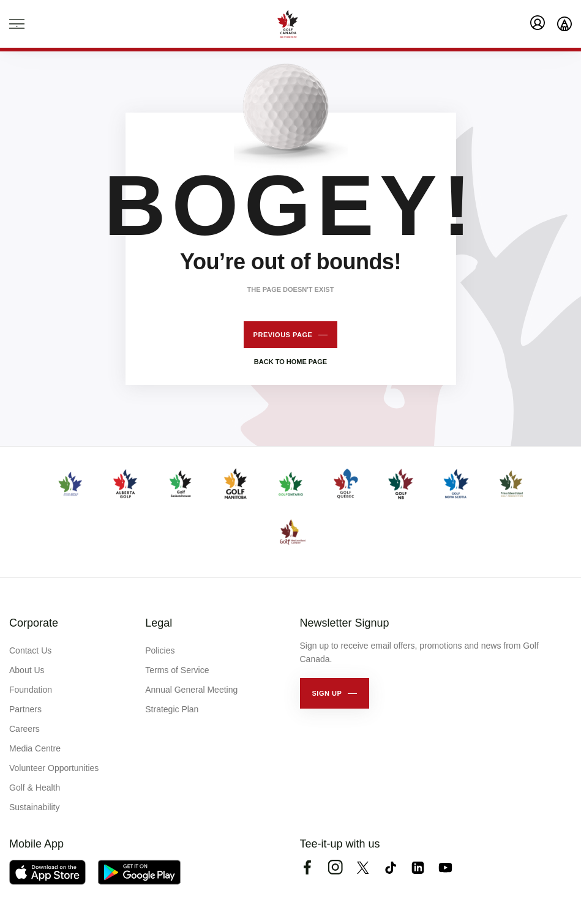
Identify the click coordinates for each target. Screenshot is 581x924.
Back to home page (290, 362)
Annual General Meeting (191, 690)
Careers (24, 729)
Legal (159, 623)
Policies (160, 650)
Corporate (34, 623)
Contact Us (30, 650)
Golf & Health (35, 788)
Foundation (31, 690)
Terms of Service (177, 670)
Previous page (283, 335)
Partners (25, 709)
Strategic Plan (172, 709)
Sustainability (35, 807)
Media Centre (35, 748)
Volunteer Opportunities (54, 768)
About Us (27, 670)
